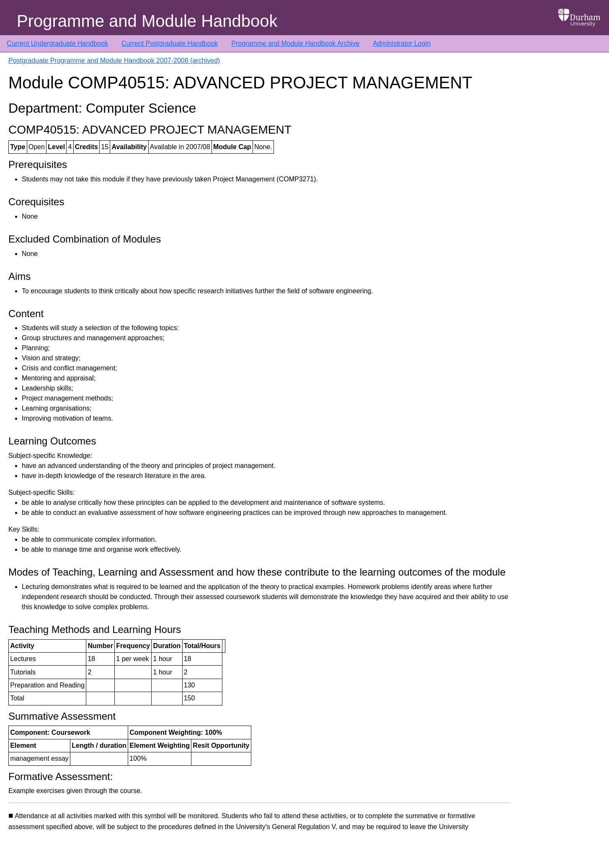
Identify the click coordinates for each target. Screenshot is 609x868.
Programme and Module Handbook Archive (295, 43)
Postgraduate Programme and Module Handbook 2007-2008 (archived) (114, 61)
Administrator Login (402, 43)
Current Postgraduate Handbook (170, 43)
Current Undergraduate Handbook (57, 43)
